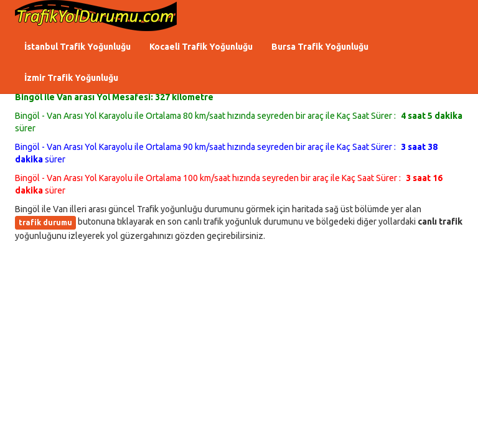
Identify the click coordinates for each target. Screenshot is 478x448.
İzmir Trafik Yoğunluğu (71, 78)
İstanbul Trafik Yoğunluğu (77, 47)
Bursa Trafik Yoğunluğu (320, 47)
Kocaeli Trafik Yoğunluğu (201, 47)
